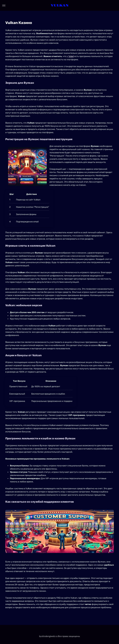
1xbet (71, 56)
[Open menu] (4, 5)
